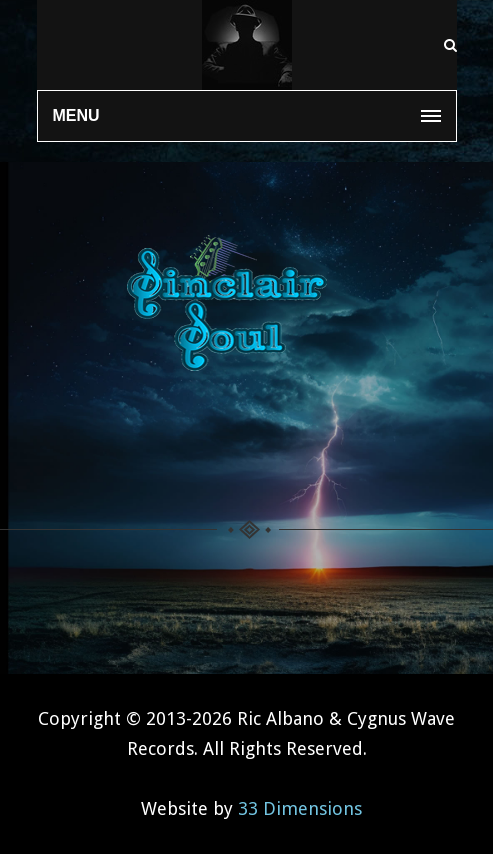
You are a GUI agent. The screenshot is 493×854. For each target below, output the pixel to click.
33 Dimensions (300, 808)
